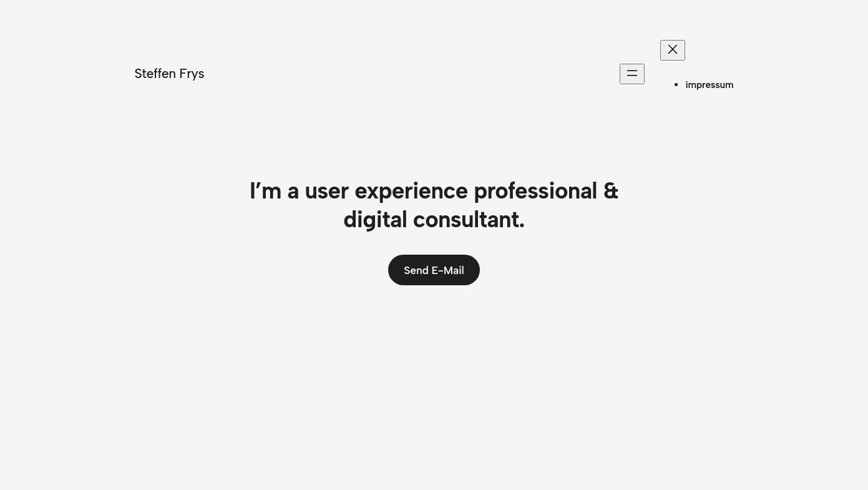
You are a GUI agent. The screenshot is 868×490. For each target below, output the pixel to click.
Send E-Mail (434, 270)
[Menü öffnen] (632, 74)
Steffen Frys (170, 73)
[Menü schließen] (673, 50)
